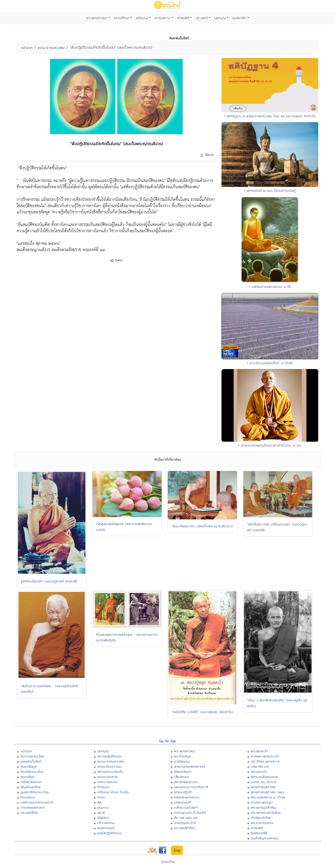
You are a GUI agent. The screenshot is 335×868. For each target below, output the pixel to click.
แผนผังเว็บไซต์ (31, 761)
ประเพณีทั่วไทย (185, 828)
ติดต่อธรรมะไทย (32, 772)
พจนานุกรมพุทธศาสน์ (189, 766)
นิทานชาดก (259, 772)
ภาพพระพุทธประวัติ (265, 756)
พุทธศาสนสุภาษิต (263, 787)
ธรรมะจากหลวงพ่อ (51, 48)
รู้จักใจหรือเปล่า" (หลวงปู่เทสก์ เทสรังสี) (49, 581)
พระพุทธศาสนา (97, 18)
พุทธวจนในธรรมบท (265, 777)
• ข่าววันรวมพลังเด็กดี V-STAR (270, 363)
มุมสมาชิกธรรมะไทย (35, 792)
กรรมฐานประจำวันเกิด (190, 812)
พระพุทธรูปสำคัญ (263, 807)
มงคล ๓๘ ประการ (264, 782)
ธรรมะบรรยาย (107, 777)
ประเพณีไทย (29, 812)
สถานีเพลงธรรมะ (186, 782)
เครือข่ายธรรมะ (31, 782)
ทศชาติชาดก (260, 766)
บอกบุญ (220, 18)
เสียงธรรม (181, 777)
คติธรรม (142, 18)
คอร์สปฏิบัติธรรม (109, 833)
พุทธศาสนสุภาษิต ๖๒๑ (267, 792)
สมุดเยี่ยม (27, 777)
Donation (28, 797)
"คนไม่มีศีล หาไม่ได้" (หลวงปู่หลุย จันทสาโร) (202, 712)
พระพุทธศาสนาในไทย (266, 812)
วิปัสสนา (103, 818)
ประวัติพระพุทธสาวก (265, 761)
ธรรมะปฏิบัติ (183, 792)
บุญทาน (103, 807)
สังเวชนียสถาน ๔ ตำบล (268, 797)
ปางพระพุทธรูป (262, 802)
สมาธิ (101, 812)
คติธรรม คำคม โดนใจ (113, 792)
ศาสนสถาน (162, 18)
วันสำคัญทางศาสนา (265, 838)
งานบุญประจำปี (185, 823)
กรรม (101, 797)
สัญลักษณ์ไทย (31, 787)
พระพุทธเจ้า (259, 751)
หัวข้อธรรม (182, 761)
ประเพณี (202, 18)
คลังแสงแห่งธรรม (187, 797)
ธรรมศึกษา (122, 18)
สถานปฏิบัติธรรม (109, 756)
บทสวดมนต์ (183, 802)
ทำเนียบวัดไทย (261, 818)
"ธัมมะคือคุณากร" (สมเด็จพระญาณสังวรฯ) (202, 526)
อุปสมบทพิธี (259, 833)
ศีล (99, 802)
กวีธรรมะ (104, 787)
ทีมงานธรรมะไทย (32, 756)
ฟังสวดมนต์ (106, 828)
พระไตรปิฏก (183, 756)
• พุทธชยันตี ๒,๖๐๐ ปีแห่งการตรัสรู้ (270, 190)
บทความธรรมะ (108, 782)
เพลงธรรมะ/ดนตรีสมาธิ (191, 787)
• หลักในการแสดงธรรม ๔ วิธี (270, 287)
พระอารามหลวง (262, 823)
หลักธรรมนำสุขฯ (186, 807)
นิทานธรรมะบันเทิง (110, 772)
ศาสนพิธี (183, 18)
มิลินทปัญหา (183, 772)
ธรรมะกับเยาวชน (109, 766)
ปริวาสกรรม (106, 823)
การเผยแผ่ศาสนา (33, 807)
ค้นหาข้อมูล (28, 766)
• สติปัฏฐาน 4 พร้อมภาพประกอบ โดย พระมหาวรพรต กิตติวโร (270, 116)
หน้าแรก (27, 48)
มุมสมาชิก (239, 18)
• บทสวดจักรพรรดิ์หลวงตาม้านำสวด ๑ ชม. (270, 445)
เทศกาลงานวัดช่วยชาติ (37, 802)
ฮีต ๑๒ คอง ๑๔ (186, 818)
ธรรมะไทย (168, 862)
